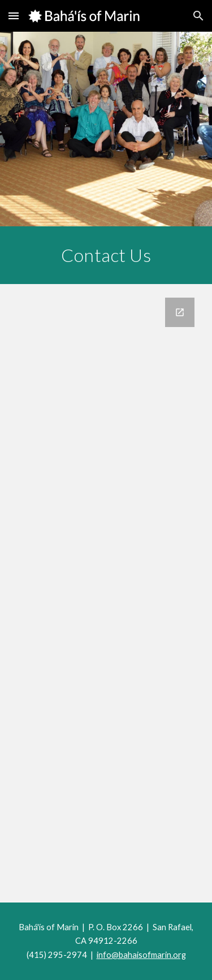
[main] (106, 255)
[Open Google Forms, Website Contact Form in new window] (180, 312)
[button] (14, 16)
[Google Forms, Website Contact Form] (106, 593)
